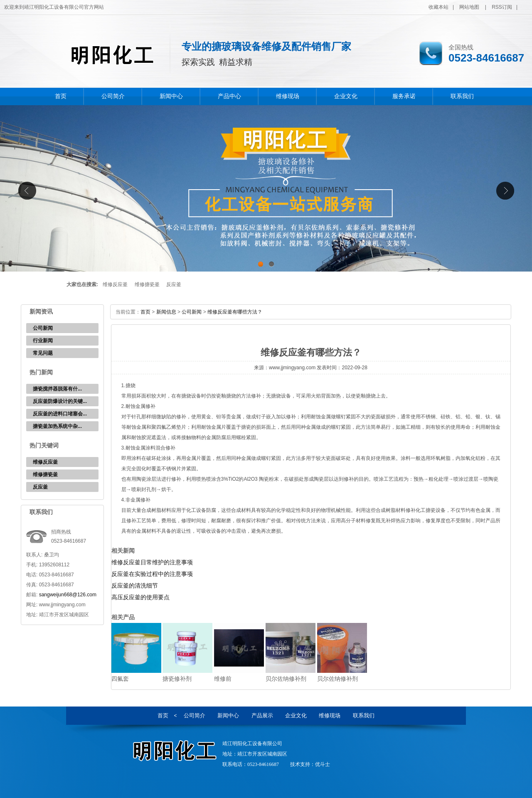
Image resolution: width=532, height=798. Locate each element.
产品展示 (262, 715)
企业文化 (346, 96)
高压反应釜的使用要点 (140, 597)
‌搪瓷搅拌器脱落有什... (57, 389)
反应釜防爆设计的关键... (60, 401)
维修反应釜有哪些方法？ (235, 312)
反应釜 (174, 284)
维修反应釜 (115, 284)
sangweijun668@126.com (68, 595)
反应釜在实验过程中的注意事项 (152, 574)
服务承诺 (404, 96)
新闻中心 (171, 96)
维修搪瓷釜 (147, 284)
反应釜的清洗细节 (135, 586)
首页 (61, 96)
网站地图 (469, 7)
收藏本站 (438, 7)
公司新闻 (43, 328)
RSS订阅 (502, 7)
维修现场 (288, 96)
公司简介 (113, 96)
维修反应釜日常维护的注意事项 (152, 562)
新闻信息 (166, 312)
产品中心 (229, 96)
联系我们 (462, 96)
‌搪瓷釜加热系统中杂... (57, 426)
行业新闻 (43, 341)
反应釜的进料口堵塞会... (60, 414)
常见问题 (43, 353)
